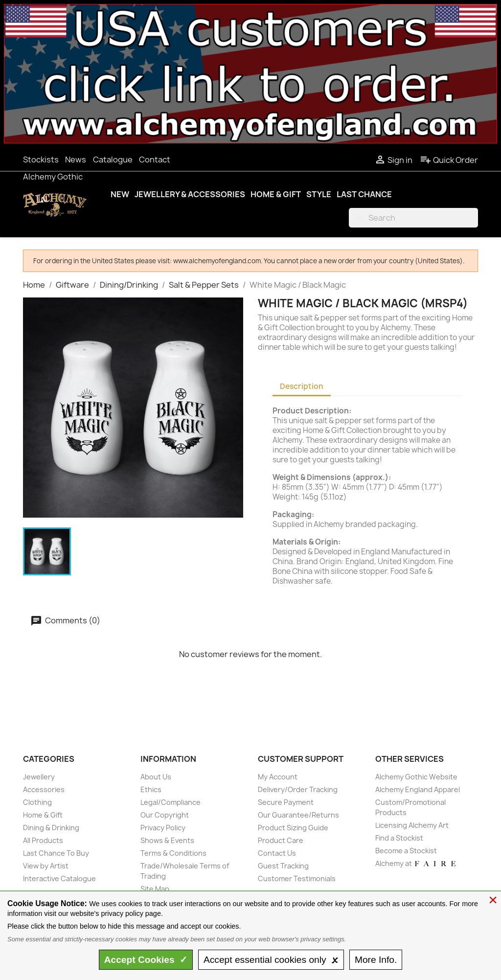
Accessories (44, 789)
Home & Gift (276, 194)
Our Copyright (165, 815)
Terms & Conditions (173, 853)
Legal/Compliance (171, 802)
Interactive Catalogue (59, 878)
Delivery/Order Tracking (298, 789)
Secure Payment (286, 802)
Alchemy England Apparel (418, 789)
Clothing (37, 802)
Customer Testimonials (297, 878)
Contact (155, 160)
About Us (156, 777)
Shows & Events (167, 840)
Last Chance (364, 194)
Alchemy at (416, 863)
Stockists (41, 160)
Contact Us (277, 853)
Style (319, 194)
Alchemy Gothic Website (416, 777)
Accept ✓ (146, 960)
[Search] (413, 218)
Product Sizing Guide (293, 828)
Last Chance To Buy (56, 853)
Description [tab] (302, 386)
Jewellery (39, 777)
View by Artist (46, 866)
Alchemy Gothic (53, 177)
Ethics (151, 789)
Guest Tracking (283, 866)
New (120, 194)
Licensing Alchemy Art (412, 825)
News (76, 160)
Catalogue (113, 160)
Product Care (281, 840)
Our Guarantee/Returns (298, 815)
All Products (43, 840)
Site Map (155, 889)
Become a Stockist (406, 851)
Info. (376, 960)
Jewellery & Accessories (190, 194)
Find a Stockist (399, 838)
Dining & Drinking (51, 828)
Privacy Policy (163, 828)
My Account (278, 777)
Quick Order (449, 160)
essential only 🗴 (271, 960)
